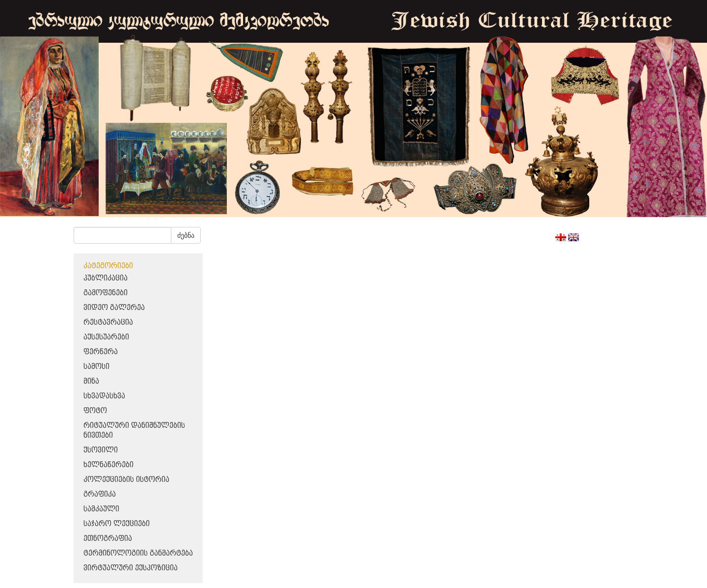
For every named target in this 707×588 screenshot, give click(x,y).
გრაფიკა (100, 494)
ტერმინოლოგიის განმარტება (138, 553)
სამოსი (96, 367)
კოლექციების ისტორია (126, 480)
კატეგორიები (108, 266)
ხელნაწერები (109, 465)
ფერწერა (101, 352)
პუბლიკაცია (106, 278)
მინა (91, 381)
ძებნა (186, 235)
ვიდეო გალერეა (114, 308)
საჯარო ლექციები (117, 524)
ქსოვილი (101, 450)
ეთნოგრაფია (108, 539)
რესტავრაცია (108, 322)
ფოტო (95, 411)
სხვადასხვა (104, 396)
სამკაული (101, 509)
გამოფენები (106, 293)
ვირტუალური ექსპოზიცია (131, 568)
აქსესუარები (106, 337)
